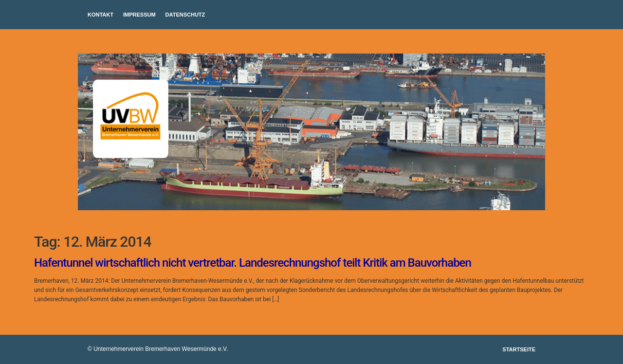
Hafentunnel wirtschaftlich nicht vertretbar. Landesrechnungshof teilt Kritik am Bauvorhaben (253, 263)
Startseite (519, 349)
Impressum (139, 15)
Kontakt (101, 15)
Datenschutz (185, 15)
